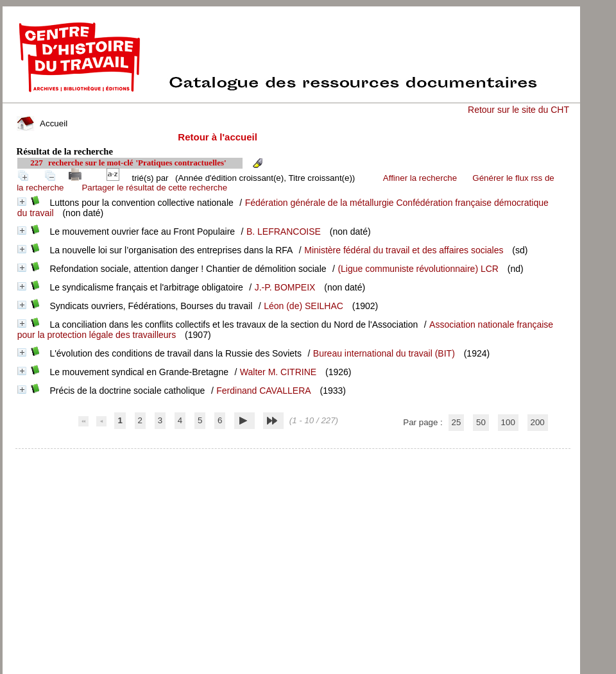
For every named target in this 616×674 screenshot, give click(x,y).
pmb (293, 457)
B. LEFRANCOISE (284, 232)
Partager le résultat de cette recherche (154, 188)
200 (538, 422)
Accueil (42, 123)
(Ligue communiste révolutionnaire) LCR (418, 269)
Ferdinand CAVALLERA (263, 391)
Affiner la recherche (420, 178)
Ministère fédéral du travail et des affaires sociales (404, 250)
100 (508, 422)
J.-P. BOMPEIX (285, 287)
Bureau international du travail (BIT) (384, 353)
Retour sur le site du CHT (518, 110)
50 (481, 422)
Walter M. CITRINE (278, 372)
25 (457, 422)
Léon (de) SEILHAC (304, 306)
